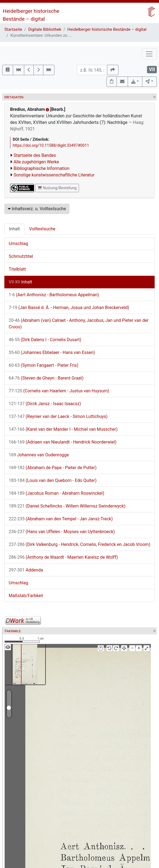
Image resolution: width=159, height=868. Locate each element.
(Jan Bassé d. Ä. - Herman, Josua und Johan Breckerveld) (69, 308)
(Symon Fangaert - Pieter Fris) (44, 365)
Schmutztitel (21, 256)
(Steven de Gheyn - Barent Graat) (46, 378)
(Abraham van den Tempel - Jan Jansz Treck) (61, 519)
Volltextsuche (42, 229)
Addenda (26, 570)
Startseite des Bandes (35, 155)
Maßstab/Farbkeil (26, 596)
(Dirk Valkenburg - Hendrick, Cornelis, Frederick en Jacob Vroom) (79, 544)
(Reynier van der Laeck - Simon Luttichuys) (58, 416)
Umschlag (18, 244)
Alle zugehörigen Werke (36, 162)
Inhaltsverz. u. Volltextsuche (37, 209)
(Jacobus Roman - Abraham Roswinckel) (56, 493)
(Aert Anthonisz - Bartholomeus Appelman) (54, 295)
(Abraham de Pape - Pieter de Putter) (53, 468)
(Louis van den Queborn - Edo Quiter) (53, 480)
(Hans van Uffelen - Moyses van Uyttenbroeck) (62, 532)
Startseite (13, 29)
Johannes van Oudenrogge (39, 455)
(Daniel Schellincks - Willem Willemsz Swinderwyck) (67, 506)
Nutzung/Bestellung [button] (57, 188)
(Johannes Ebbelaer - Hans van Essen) (52, 352)
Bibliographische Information (42, 168)
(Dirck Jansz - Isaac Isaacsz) (45, 404)
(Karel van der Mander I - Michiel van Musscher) (63, 429)
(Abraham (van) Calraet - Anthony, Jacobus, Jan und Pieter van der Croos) (79, 324)
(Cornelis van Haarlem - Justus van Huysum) (59, 391)
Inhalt (14, 229)
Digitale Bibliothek (45, 29)
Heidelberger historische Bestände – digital (107, 29)
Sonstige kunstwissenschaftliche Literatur (54, 175)
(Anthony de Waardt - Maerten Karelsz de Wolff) (63, 557)
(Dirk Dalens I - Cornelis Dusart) (45, 340)
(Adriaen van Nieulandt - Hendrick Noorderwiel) (63, 442)
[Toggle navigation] (149, 54)
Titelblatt (17, 269)
